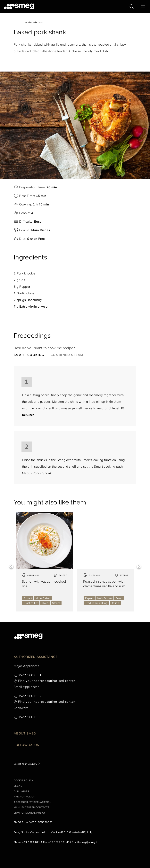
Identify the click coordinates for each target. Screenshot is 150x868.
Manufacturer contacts (32, 807)
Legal (18, 786)
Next (139, 567)
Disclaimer (21, 791)
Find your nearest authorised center (47, 681)
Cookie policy (23, 780)
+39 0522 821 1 (32, 842)
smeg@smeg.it (88, 842)
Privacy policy (24, 797)
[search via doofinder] (132, 6)
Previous (11, 567)
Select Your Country (25, 764)
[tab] (32, 355)
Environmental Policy (30, 813)
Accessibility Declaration (33, 802)
